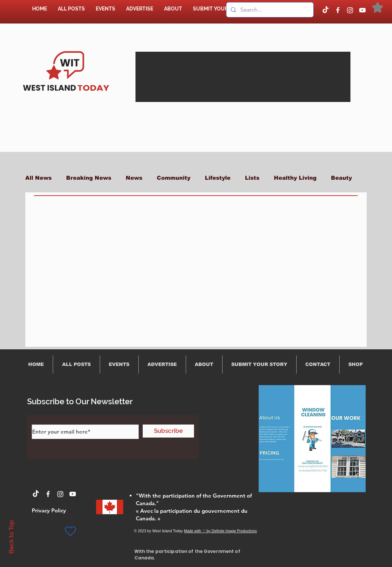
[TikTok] (326, 10)
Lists (252, 178)
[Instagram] (350, 10)
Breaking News (89, 178)
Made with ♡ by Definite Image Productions (220, 531)
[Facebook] (338, 10)
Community (174, 178)
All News (38, 178)
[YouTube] (362, 10)
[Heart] (70, 531)
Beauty (341, 178)
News (134, 178)
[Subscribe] (168, 431)
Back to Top (11, 537)
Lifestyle (218, 178)
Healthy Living (295, 178)
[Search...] (269, 10)
